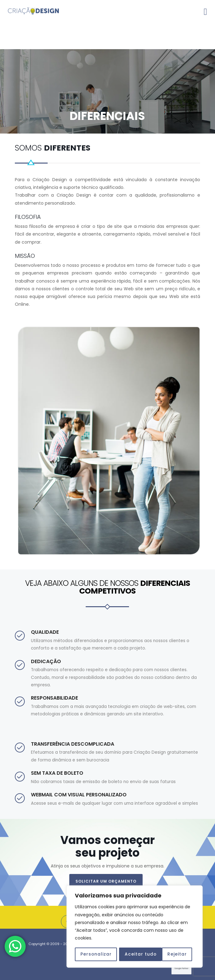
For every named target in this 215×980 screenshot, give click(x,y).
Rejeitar (134, 954)
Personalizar (96, 954)
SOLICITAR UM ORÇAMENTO (106, 881)
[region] (135, 927)
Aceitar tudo (173, 954)
